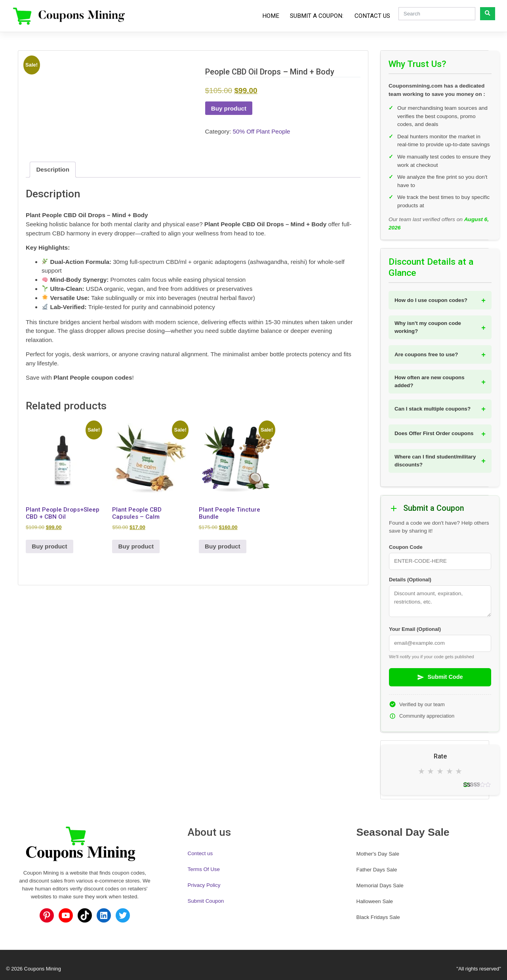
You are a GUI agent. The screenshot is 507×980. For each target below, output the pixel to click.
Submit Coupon (206, 901)
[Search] (437, 14)
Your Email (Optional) (415, 629)
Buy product (229, 108)
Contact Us (372, 16)
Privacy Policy (204, 885)
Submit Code (440, 677)
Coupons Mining (43, 969)
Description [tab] (53, 169)
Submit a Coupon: (317, 16)
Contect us (200, 853)
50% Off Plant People (262, 131)
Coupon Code (406, 547)
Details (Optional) (410, 580)
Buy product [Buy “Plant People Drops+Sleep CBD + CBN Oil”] (49, 546)
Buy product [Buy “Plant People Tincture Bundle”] (222, 546)
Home (271, 16)
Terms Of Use (204, 869)
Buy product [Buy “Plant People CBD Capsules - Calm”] (136, 546)
